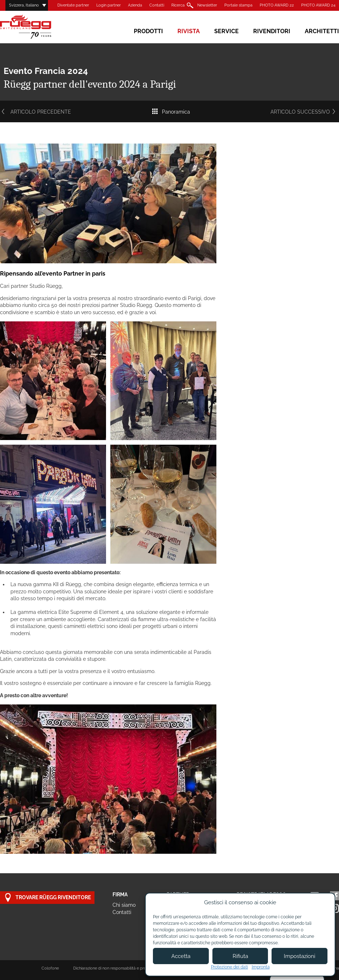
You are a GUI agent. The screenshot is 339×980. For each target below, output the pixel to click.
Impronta (261, 967)
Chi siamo (124, 905)
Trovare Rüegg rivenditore (47, 898)
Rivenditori (272, 31)
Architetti (322, 31)
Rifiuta (240, 956)
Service (226, 31)
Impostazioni (300, 956)
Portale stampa (238, 5)
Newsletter (207, 5)
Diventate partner (73, 5)
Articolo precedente (36, 112)
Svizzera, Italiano (24, 5)
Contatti (157, 5)
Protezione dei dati (230, 967)
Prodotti (148, 31)
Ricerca (178, 5)
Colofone (50, 968)
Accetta (181, 956)
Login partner (109, 5)
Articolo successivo (305, 112)
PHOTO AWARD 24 (318, 5)
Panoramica (171, 112)
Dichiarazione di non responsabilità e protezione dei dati (124, 968)
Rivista (189, 31)
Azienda (135, 5)
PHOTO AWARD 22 (277, 5)
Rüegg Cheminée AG (36, 27)
